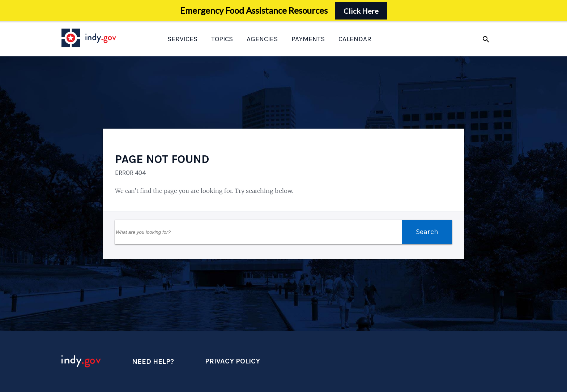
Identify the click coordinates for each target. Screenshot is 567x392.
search (486, 39)
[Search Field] (258, 232)
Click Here (361, 11)
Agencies (262, 39)
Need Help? (153, 361)
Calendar (355, 39)
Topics (222, 39)
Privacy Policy (233, 361)
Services (182, 39)
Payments (308, 39)
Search (427, 232)
